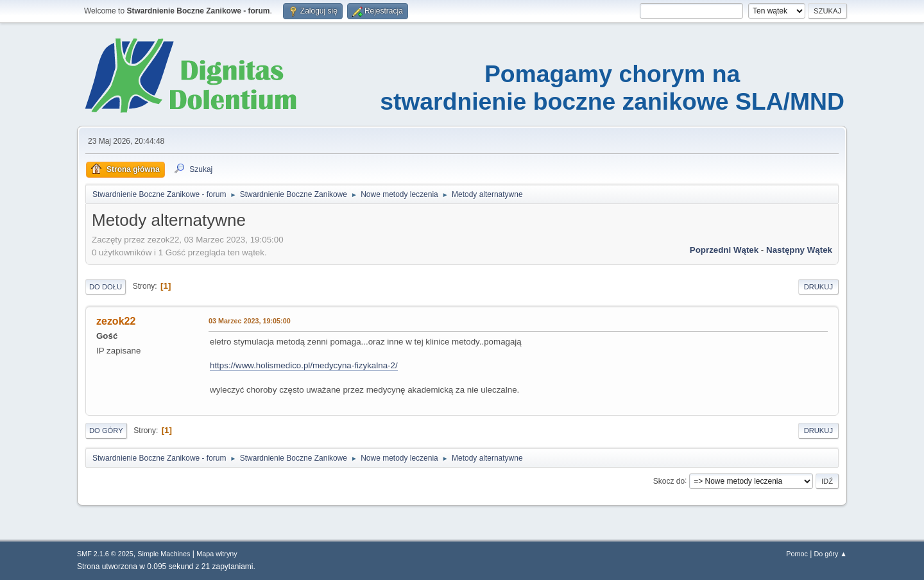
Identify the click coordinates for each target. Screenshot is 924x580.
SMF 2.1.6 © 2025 (105, 554)
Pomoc (797, 554)
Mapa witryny (217, 554)
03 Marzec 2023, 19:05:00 (250, 321)
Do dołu (106, 287)
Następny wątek (799, 250)
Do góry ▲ (831, 554)
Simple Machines (164, 554)
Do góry (106, 431)
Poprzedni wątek (724, 250)
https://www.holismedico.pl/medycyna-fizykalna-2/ (304, 365)
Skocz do (669, 481)
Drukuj (818, 287)
